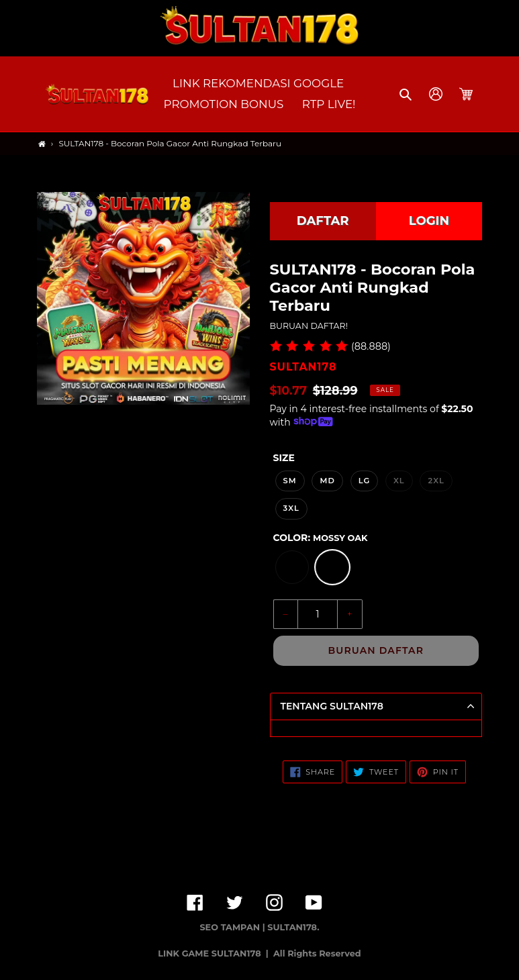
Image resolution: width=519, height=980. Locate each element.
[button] (407, 94)
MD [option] (327, 481)
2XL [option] (436, 481)
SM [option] (290, 481)
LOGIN (429, 221)
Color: (321, 538)
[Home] (42, 144)
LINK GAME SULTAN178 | (214, 953)
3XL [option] (291, 508)
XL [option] (399, 481)
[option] (292, 567)
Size (284, 458)
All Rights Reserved (317, 953)
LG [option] (365, 481)
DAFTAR (323, 221)
